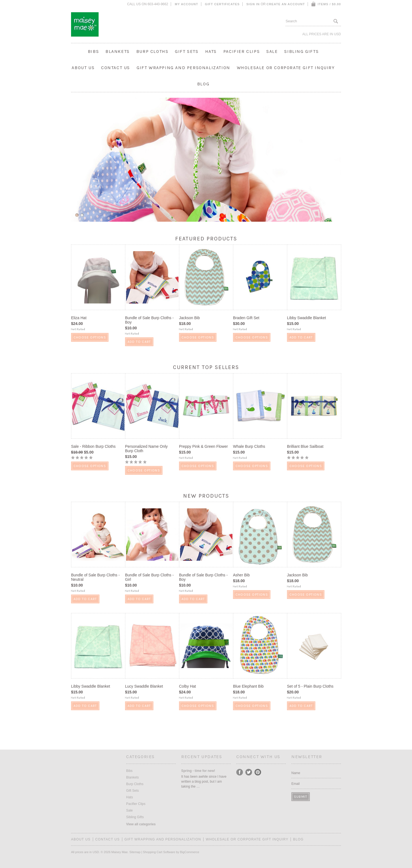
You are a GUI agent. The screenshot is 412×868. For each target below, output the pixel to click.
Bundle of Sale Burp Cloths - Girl (149, 577)
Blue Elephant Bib (248, 686)
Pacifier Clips (242, 51)
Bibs (93, 51)
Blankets (118, 51)
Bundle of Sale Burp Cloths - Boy (149, 320)
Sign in (253, 4)
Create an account (286, 4)
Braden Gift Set (246, 318)
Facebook (240, 772)
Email (296, 784)
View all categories (141, 824)
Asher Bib (241, 575)
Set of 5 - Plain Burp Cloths (310, 686)
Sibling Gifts (301, 51)
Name (296, 773)
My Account (187, 4)
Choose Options (90, 337)
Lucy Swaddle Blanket (144, 686)
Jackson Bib (189, 318)
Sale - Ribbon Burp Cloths (93, 446)
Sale (272, 51)
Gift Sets (187, 51)
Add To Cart (139, 342)
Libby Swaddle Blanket (307, 318)
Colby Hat (187, 686)
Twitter (249, 772)
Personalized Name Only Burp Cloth (146, 449)
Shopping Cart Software (159, 852)
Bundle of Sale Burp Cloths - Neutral (95, 577)
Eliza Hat (79, 318)
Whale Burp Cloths (249, 446)
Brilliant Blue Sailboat (305, 446)
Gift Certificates (222, 4)
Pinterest (258, 772)
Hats (211, 51)
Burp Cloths (152, 51)
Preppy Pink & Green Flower (203, 446)
